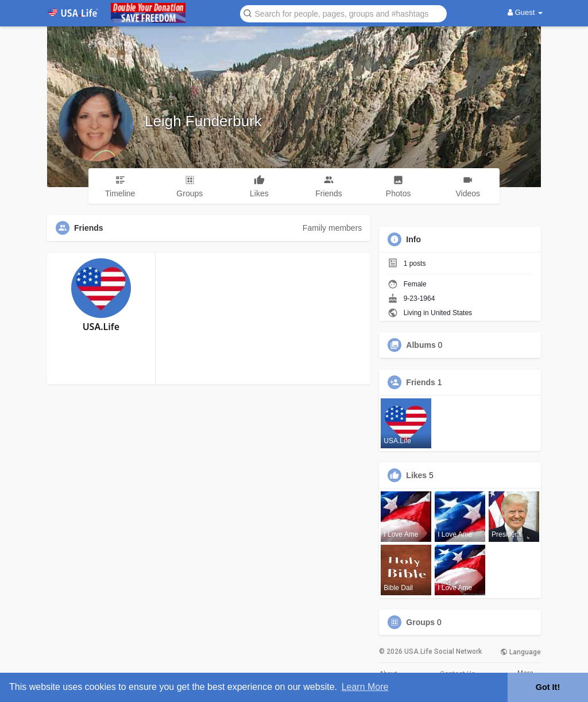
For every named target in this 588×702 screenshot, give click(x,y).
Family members (332, 228)
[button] (343, 13)
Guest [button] (525, 12)
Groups (420, 622)
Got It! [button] (548, 687)
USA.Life (101, 327)
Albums (421, 345)
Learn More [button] (365, 687)
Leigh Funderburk (203, 121)
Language (521, 652)
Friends (421, 382)
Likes (416, 475)
